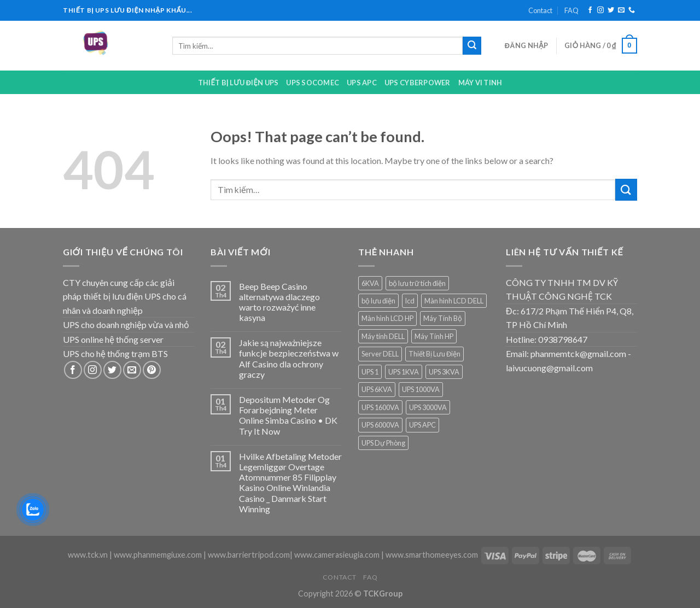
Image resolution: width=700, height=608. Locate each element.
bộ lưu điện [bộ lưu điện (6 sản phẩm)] (378, 301)
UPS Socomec (313, 83)
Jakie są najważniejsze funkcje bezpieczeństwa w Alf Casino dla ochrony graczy (289, 358)
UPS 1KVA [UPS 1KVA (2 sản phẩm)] (404, 372)
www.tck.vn (88, 555)
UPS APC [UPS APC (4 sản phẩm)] (422, 425)
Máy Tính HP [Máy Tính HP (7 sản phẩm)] (434, 336)
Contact (540, 10)
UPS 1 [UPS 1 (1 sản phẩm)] (370, 372)
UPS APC (362, 83)
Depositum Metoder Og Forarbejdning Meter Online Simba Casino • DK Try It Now (288, 415)
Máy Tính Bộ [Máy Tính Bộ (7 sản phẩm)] (443, 318)
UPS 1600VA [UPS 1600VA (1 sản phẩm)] (380, 407)
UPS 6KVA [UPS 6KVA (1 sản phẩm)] (377, 389)
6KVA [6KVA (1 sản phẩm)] (370, 283)
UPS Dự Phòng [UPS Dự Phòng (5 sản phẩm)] (383, 443)
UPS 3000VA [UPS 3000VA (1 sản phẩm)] (428, 407)
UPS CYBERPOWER (418, 83)
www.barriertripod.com (249, 555)
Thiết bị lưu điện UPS (238, 83)
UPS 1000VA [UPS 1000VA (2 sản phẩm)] (421, 389)
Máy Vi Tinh (480, 83)
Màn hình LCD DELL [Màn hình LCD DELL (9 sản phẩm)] (454, 301)
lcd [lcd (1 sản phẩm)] (410, 301)
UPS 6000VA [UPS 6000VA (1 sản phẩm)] (380, 425)
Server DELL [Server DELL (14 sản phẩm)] (380, 354)
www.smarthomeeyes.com (432, 555)
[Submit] (472, 46)
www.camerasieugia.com (337, 555)
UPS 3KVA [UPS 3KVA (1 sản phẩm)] (444, 372)
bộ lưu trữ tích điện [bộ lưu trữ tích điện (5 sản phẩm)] (417, 283)
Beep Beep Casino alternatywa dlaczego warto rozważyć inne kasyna (279, 302)
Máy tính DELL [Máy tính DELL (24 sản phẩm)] (383, 336)
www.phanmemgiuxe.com (158, 555)
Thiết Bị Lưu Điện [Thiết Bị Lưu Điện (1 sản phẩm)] (434, 354)
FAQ (571, 10)
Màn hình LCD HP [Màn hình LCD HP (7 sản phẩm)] (387, 318)
